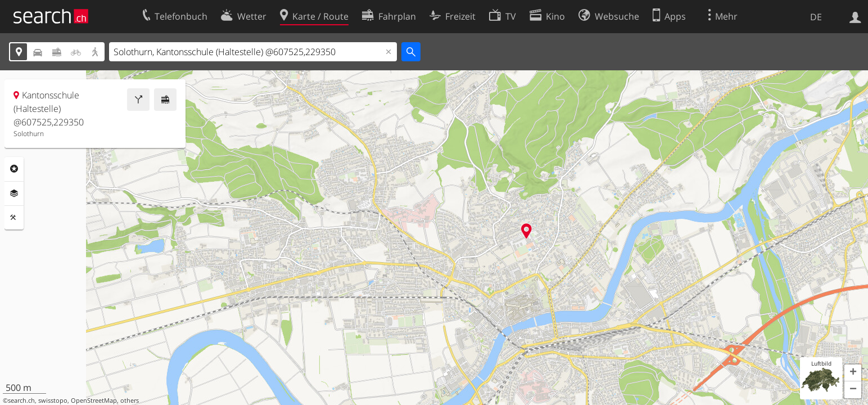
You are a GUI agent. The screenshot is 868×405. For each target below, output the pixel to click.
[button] (853, 373)
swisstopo (53, 400)
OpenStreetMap (94, 400)
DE (816, 17)
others (130, 400)
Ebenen (14, 193)
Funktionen (14, 218)
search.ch (21, 400)
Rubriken (14, 169)
